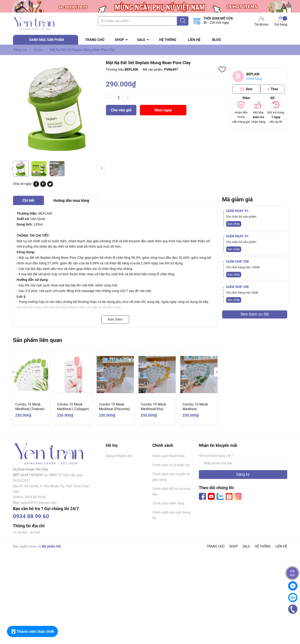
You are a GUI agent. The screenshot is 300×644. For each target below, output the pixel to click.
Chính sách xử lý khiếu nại (171, 465)
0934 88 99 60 (31, 516)
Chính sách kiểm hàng (168, 503)
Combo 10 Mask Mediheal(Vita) (153, 407)
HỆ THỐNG (168, 40)
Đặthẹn (292, 573)
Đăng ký (243, 474)
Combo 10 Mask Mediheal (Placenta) (115, 407)
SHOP (119, 40)
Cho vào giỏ (121, 110)
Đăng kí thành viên (119, 456)
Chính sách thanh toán (169, 456)
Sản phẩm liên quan (38, 340)
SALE (141, 40)
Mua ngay (163, 110)
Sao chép (234, 224)
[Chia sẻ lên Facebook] (36, 186)
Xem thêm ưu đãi (255, 314)
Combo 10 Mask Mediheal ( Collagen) (73, 407)
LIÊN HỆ (194, 40)
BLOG (217, 40)
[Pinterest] (43, 186)
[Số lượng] (119, 98)
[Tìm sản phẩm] (143, 21)
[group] (57, 109)
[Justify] (183, 21)
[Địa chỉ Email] (243, 463)
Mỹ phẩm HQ (51, 546)
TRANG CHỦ (95, 40)
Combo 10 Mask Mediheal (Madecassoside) (196, 409)
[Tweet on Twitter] (50, 186)
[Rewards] (32, 631)
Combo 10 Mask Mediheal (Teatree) (30, 407)
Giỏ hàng (281, 21)
